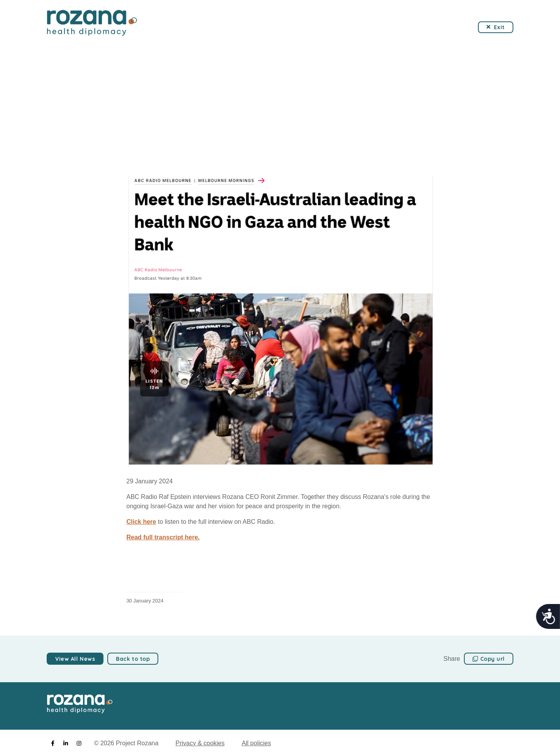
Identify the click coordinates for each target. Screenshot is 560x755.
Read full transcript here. (163, 537)
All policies (256, 743)
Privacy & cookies (200, 743)
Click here (141, 522)
